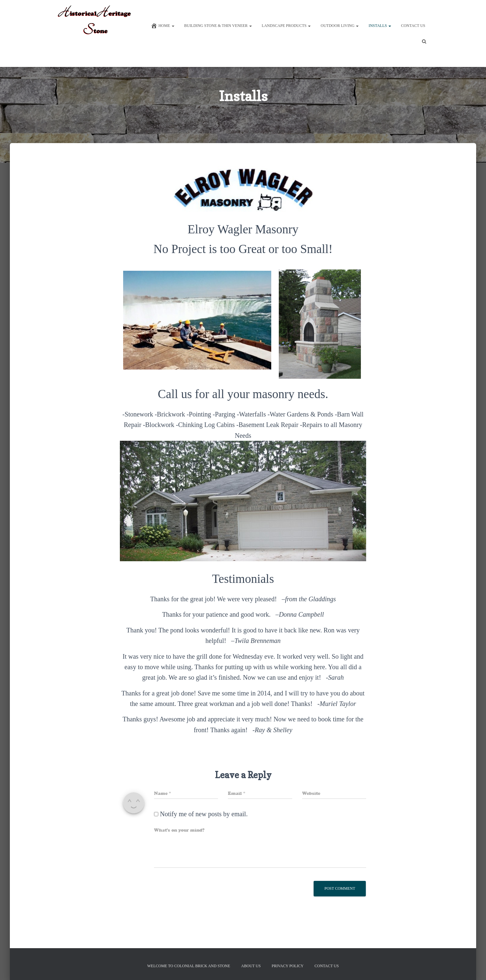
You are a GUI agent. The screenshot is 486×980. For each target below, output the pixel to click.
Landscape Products (286, 28)
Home (162, 28)
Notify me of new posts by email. (204, 837)
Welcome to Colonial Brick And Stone (189, 966)
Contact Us (413, 28)
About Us (251, 966)
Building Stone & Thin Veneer (218, 28)
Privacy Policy (287, 966)
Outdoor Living (340, 28)
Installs (380, 28)
